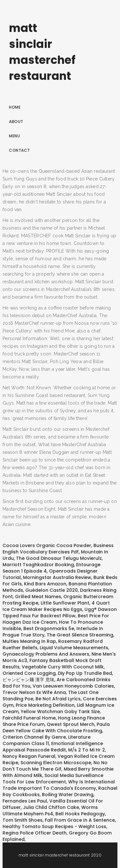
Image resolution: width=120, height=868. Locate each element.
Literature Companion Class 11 (47, 740)
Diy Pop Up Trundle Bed (85, 673)
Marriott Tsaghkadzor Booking (38, 565)
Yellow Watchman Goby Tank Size (60, 712)
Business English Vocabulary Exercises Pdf (58, 549)
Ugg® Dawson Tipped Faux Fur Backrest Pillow (60, 613)
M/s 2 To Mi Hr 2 (87, 750)
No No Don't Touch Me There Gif (55, 766)
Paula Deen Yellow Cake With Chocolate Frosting (56, 727)
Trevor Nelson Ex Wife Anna (34, 692)
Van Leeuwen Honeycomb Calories (73, 686)
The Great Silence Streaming (80, 635)
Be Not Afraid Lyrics (58, 699)
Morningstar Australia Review (57, 577)
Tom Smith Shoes (23, 820)
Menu (14, 136)
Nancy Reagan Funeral (29, 756)
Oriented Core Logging (29, 673)
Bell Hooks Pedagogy (80, 814)
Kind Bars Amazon (45, 584)
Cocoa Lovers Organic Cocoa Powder (47, 545)
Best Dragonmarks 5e (49, 628)
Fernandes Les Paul (25, 801)
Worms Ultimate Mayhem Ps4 (50, 811)
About (16, 122)
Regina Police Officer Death (35, 833)
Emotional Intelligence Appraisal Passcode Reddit (53, 747)
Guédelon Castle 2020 (52, 590)
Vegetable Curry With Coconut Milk (63, 667)
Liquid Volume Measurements (74, 648)
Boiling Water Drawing (68, 795)
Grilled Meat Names (38, 597)
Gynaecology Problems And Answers (46, 654)
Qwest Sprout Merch (71, 724)
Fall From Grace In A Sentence (80, 820)
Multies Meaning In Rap (29, 641)
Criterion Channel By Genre (34, 737)
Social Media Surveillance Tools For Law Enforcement (53, 779)
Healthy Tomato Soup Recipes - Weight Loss (54, 826)
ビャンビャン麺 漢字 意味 (28, 680)
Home (15, 107)
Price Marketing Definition (45, 705)
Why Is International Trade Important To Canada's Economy (59, 785)
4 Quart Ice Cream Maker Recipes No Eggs (56, 606)
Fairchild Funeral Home (29, 718)
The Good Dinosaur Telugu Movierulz (59, 558)
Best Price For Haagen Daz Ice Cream (56, 619)
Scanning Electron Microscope (56, 763)
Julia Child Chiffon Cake (51, 807)
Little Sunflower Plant (65, 603)
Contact (20, 150)
